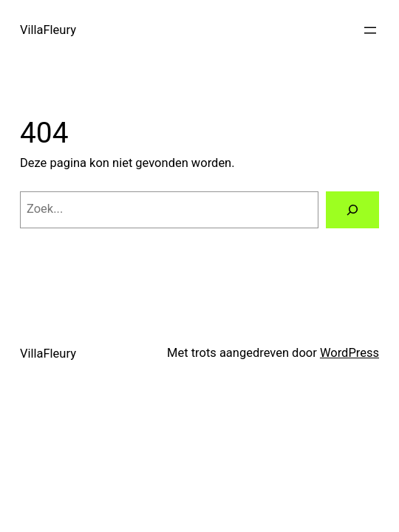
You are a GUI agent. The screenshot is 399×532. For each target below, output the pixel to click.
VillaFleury (48, 30)
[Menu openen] (370, 30)
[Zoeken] (352, 210)
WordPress (349, 353)
